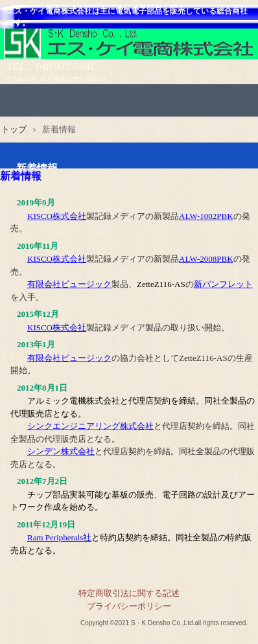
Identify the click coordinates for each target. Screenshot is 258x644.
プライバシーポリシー (129, 606)
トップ (14, 129)
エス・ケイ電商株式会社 (129, 46)
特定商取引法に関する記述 (129, 593)
